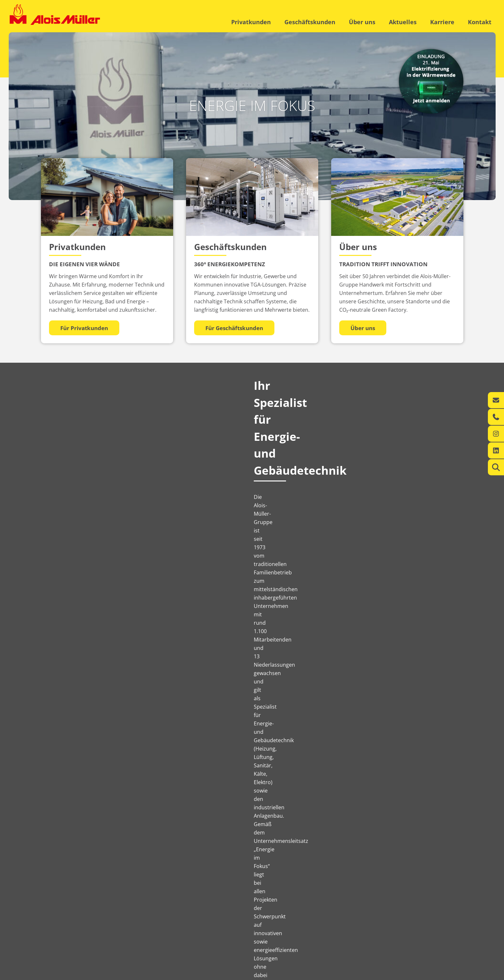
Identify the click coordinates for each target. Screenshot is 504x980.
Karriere (442, 22)
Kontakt (480, 22)
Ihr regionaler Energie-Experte (67, 930)
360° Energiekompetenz (132, 930)
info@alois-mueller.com (317, 944)
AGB (461, 973)
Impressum (391, 973)
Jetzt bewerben (430, 865)
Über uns (362, 22)
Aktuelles (403, 22)
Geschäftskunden (310, 22)
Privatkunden (251, 22)
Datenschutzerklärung (429, 973)
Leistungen (49, 937)
